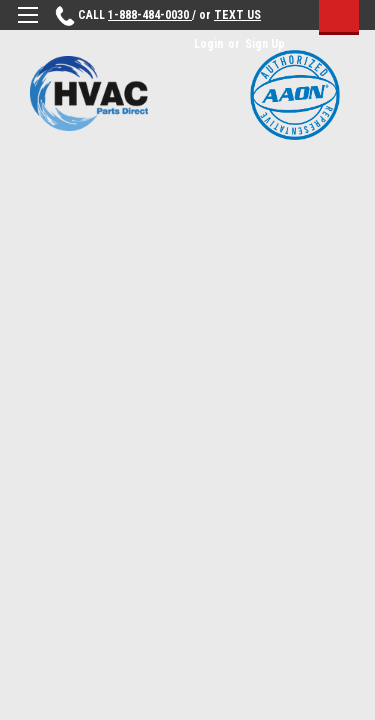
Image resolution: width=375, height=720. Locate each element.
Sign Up (265, 44)
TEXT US (237, 15)
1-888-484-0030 (150, 15)
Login (208, 44)
